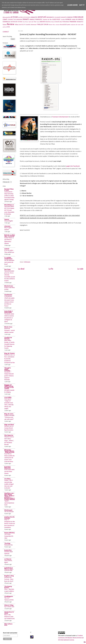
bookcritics (8, 550)
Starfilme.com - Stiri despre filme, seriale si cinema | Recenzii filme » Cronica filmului (10, 496)
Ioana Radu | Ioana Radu (9, 312)
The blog (7, 543)
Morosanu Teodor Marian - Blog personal (9, 451)
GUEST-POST (56, 20)
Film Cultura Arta (8, 625)
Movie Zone (8, 327)
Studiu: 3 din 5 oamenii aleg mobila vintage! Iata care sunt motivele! (9, 484)
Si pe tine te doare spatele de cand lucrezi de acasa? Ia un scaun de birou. (9, 458)
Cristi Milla (8, 397)
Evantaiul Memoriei (7, 468)
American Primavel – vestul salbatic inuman (9, 330)
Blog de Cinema (9, 353)
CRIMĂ (5, 20)
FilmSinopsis (8, 510)
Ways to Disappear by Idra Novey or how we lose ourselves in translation (10, 524)
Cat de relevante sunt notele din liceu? (9, 262)
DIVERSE (10, 20)
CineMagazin (9, 597)
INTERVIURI (14, 22)
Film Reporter (9, 435)
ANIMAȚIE (34, 17)
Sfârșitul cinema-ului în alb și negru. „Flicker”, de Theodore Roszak (9, 441)
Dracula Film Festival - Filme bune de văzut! (9, 579)
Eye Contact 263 (9, 607)
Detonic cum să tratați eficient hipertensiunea (9, 428)
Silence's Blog (9, 605)
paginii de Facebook (73, 166)
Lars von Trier (33, 22)
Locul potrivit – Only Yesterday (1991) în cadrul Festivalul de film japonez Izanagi (9, 196)
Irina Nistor (25, 22)
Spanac (7, 219)
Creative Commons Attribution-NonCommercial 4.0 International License (71, 638)
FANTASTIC (39, 20)
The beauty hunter (8, 587)
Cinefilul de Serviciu (8, 338)
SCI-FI (24, 25)
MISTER (42, 22)
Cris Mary (7, 479)
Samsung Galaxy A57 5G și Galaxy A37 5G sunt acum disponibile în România (9, 210)
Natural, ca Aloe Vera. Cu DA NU (10, 236)
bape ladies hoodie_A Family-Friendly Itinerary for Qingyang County (10, 344)
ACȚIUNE (14, 17)
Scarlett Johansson (31, 25)
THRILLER (40, 25)
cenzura (58, 25)
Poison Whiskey (9, 533)
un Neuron (8, 559)
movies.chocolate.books (9, 518)
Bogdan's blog (9, 576)
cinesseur (7, 226)
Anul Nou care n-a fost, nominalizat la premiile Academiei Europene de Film (10, 359)
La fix (51, 269)
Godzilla (63, 20)
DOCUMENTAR (18, 20)
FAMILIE (32, 20)
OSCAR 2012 (59, 22)
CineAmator (8, 295)
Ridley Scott (18, 25)
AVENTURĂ (42, 17)
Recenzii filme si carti (9, 190)
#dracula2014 (7, 17)
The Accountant (9, 512)
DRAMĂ (26, 19)
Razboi (5, 25)
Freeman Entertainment (60, 117)
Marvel (53, 22)
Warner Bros (52, 25)
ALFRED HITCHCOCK (24, 17)
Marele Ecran (9, 286)
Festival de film (47, 20)
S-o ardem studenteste (8, 258)
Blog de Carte (9, 414)
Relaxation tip (8, 545)
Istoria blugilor (9, 221)
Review (11, 24)
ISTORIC (20, 22)
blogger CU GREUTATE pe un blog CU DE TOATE (9, 387)
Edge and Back (9, 425)
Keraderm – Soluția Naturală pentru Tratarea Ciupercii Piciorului (9, 376)
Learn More (72, 5)
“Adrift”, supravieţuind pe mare (9, 503)
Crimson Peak (8, 571)
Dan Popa (7, 270)
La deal (21, 269)
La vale (80, 269)
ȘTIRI (8, 27)
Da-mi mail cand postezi (10, 633)
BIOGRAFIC (50, 17)
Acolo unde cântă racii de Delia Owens (9, 472)
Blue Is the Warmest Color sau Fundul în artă (9, 617)
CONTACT (6, 32)
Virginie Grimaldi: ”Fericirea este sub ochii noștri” (9, 417)
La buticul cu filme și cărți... (9, 568)
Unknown (27, 262)
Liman (38, 22)
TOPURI (46, 25)
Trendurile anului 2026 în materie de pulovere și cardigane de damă (9, 318)
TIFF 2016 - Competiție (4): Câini (9, 536)
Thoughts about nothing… (8, 369)
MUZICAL (48, 22)
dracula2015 (63, 25)
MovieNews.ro (9, 205)
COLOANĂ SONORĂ (60, 17)
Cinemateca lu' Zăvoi (9, 613)
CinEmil (7, 249)
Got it (82, 5)
